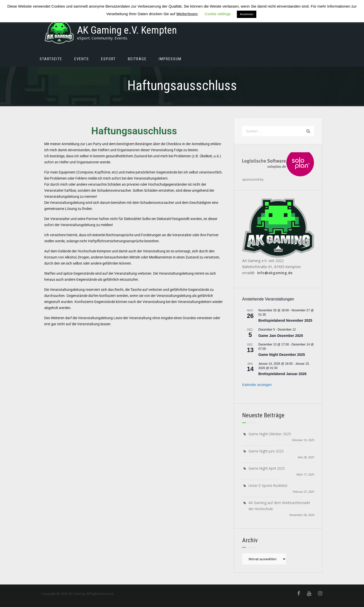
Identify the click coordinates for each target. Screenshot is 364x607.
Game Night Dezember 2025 (282, 355)
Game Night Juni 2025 (266, 451)
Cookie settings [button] (218, 14)
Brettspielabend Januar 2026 (282, 374)
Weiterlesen (187, 14)
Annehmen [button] (247, 14)
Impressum (170, 59)
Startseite (51, 59)
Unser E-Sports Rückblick (268, 485)
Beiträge (137, 59)
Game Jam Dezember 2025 (281, 336)
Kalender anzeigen (257, 385)
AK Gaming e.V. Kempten (127, 30)
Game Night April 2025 (267, 468)
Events (82, 59)
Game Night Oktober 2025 (270, 434)
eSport (108, 59)
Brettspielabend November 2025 (285, 320)
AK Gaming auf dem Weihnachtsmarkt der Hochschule (279, 506)
